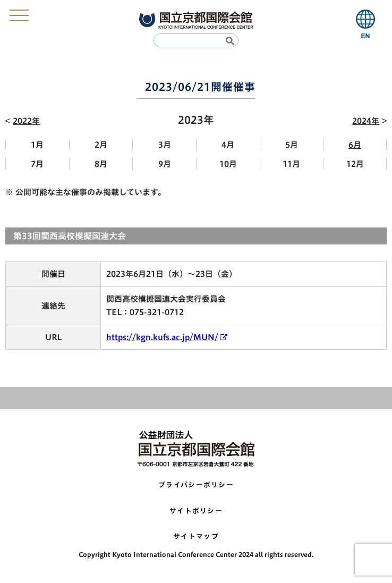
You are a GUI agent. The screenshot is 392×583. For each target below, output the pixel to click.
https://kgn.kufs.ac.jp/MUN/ (162, 337)
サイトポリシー (196, 511)
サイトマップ (196, 536)
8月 (101, 164)
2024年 (366, 121)
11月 (291, 164)
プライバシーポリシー (196, 485)
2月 (101, 145)
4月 (228, 145)
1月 (37, 145)
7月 (37, 164)
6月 (355, 145)
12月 (355, 164)
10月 (228, 164)
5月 (292, 145)
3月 (165, 145)
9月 (165, 164)
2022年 (26, 121)
